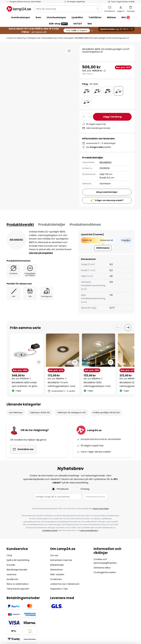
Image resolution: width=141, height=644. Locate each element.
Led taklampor (16, 413)
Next (128, 327)
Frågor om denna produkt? (109, 200)
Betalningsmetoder (17, 570)
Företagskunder (34, 38)
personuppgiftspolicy (89, 530)
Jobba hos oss (58, 584)
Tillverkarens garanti (18, 589)
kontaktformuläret (50, 530)
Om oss (54, 555)
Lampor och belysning (16, 38)
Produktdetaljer (52, 225)
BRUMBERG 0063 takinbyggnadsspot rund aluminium (97, 384)
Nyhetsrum (73, 584)
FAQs (9, 555)
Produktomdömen (85, 225)
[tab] (20, 225)
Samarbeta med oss (61, 560)
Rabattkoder (57, 565)
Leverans (11, 574)
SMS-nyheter (57, 574)
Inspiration (56, 589)
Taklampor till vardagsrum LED (71, 413)
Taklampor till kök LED (40, 413)
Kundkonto (12, 579)
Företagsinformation (105, 572)
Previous (118, 327)
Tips (66, 589)
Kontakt (11, 565)
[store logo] (19, 9)
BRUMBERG (106, 162)
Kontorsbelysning (49, 38)
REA (126, 18)
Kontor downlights (66, 38)
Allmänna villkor (102, 568)
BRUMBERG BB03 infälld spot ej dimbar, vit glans (25, 384)
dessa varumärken (101, 509)
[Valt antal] (87, 117)
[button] (69, 51)
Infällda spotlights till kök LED (106, 413)
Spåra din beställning (18, 560)
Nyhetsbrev (56, 570)
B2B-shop (58, 24)
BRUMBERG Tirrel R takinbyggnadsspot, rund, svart (61, 384)
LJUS (77, 30)
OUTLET (78, 24)
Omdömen (56, 579)
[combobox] (68, 9)
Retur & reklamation (18, 584)
